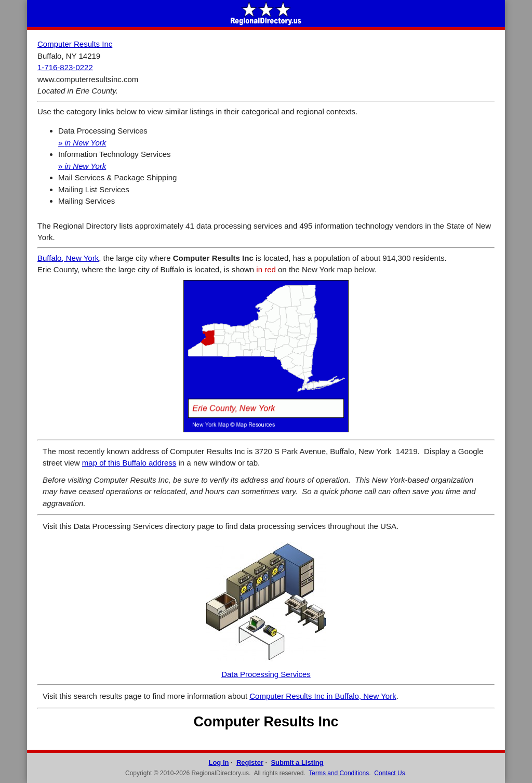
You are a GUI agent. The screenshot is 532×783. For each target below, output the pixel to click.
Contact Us (389, 773)
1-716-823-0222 (65, 67)
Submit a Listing (297, 762)
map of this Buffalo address (129, 463)
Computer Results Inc (75, 44)
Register (250, 762)
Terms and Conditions (339, 773)
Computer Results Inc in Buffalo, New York (323, 696)
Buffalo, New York (68, 258)
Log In (218, 762)
